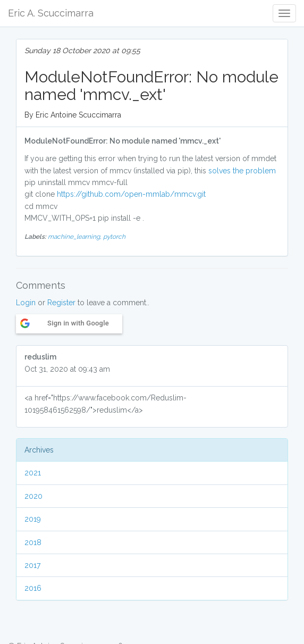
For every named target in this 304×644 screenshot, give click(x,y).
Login (26, 303)
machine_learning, (75, 237)
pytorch (114, 237)
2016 (33, 588)
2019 (33, 519)
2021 (33, 473)
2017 (32, 565)
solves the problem (243, 171)
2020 (33, 496)
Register (61, 303)
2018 (33, 542)
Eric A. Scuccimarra (51, 13)
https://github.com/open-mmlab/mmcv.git (131, 194)
